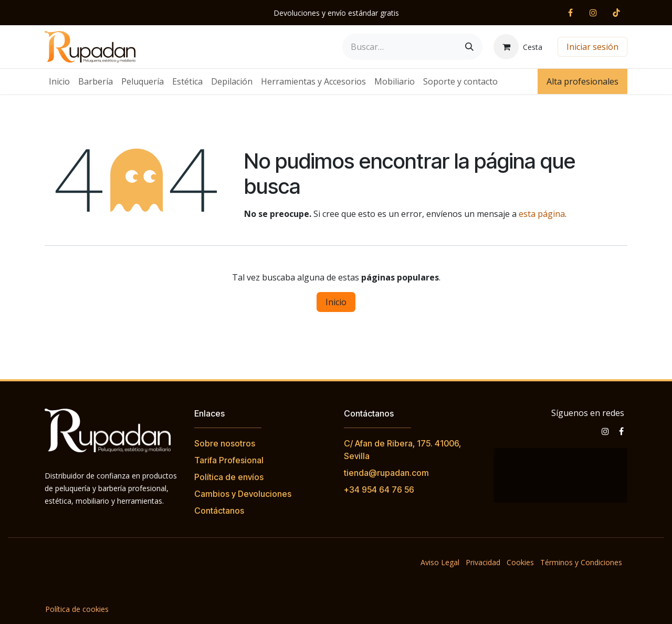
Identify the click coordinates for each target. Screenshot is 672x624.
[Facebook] (570, 13)
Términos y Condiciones (581, 562)
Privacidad (483, 562)
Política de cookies (77, 609)
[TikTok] (616, 13)
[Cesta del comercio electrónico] (518, 47)
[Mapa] (560, 475)
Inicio (336, 302)
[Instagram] (593, 13)
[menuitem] (59, 81)
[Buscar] (469, 47)
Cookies (520, 562)
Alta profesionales (582, 81)
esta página (542, 214)
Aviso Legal (440, 562)
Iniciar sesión (592, 47)
